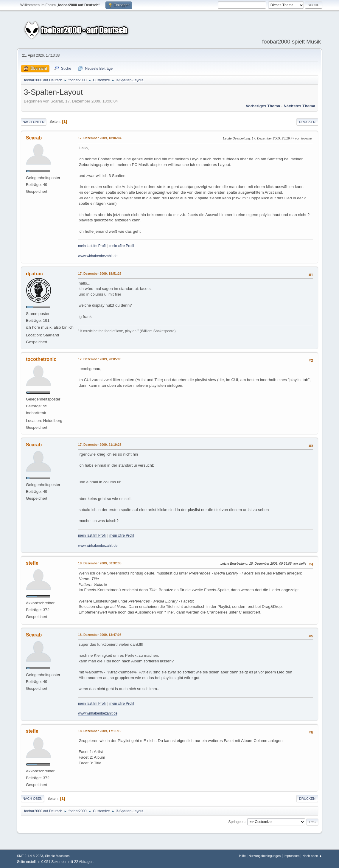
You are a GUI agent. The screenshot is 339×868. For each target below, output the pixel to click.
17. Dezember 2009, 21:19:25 (100, 445)
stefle (32, 563)
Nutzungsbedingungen (265, 856)
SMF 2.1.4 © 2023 (30, 856)
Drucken (307, 122)
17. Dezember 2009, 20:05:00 (100, 359)
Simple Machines (57, 856)
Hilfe (242, 856)
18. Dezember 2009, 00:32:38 (100, 563)
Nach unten (34, 122)
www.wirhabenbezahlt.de (98, 256)
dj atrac (34, 274)
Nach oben (33, 799)
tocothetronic (41, 359)
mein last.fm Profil (92, 246)
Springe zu (237, 822)
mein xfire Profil (122, 246)
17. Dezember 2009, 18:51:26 (100, 274)
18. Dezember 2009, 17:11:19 (100, 731)
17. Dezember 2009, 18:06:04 (100, 138)
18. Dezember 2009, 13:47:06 (100, 635)
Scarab (34, 138)
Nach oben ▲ (312, 856)
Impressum (291, 856)
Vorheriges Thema (263, 106)
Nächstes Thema (299, 106)
